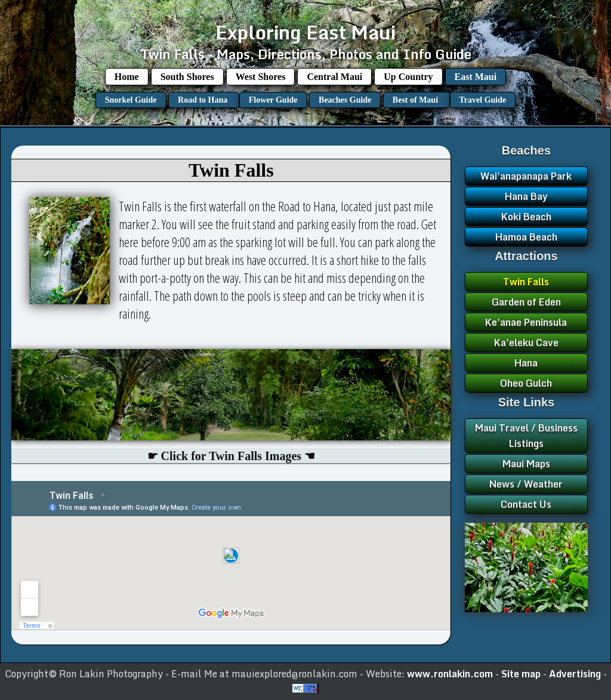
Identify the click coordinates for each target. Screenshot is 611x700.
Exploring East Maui (305, 32)
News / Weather (526, 484)
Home (127, 77)
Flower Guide (273, 100)
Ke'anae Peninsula (526, 322)
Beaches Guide (345, 100)
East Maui (476, 77)
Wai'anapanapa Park (526, 176)
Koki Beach (526, 217)
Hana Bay (526, 196)
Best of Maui (416, 100)
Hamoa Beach (526, 237)
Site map (522, 674)
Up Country (408, 77)
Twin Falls (526, 282)
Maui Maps (526, 464)
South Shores (187, 77)
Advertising (576, 674)
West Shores (261, 77)
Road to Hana (204, 100)
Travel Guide (483, 100)
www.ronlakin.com (450, 674)
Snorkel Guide (131, 100)
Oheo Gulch (526, 383)
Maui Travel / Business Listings (526, 436)
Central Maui (334, 77)
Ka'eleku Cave (526, 343)
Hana (526, 363)
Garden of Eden (526, 302)
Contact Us (526, 504)
